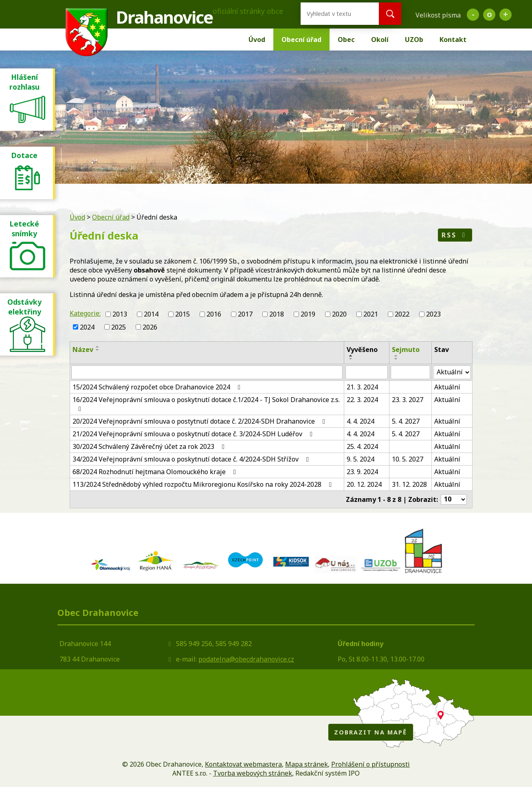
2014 (151, 314)
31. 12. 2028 (409, 484)
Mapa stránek (307, 764)
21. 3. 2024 (362, 387)
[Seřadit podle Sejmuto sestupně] (396, 359)
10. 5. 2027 (408, 459)
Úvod (257, 40)
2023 (433, 314)
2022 (402, 314)
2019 (308, 314)
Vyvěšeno (362, 350)
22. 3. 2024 (362, 400)
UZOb (414, 40)
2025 (119, 327)
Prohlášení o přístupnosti (370, 764)
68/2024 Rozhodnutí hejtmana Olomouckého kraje (156, 472)
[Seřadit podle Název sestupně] (98, 350)
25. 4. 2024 (362, 446)
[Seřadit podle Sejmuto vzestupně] (396, 356)
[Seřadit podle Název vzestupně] (98, 347)
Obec (346, 40)
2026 (150, 327)
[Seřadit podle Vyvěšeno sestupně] (351, 359)
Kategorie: (85, 313)
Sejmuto (406, 350)
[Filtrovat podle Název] (207, 372)
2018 (277, 314)
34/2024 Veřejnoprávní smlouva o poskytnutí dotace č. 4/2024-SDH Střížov (192, 459)
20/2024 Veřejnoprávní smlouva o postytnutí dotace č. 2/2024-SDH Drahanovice (200, 421)
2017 (245, 314)
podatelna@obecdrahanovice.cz (246, 659)
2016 (214, 314)
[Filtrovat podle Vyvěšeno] (367, 372)
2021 (371, 314)
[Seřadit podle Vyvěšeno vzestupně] (351, 356)
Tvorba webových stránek (253, 773)
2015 (182, 314)
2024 (87, 327)
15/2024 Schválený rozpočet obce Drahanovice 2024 (158, 387)
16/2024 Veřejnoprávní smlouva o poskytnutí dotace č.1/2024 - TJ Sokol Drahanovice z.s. (206, 404)
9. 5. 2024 (361, 459)
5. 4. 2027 (406, 421)
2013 (120, 314)
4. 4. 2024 (361, 421)
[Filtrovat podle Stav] (452, 372)
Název (83, 350)
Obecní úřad (301, 40)
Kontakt (453, 40)
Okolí (380, 40)
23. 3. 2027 (408, 400)
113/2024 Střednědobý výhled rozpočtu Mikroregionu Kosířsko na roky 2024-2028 (203, 484)
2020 (339, 314)
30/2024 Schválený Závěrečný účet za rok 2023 (150, 446)
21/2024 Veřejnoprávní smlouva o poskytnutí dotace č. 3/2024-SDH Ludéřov (194, 434)
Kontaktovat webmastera (243, 764)
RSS (455, 235)
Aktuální (447, 387)
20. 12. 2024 (364, 484)
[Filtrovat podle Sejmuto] (410, 372)
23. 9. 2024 (362, 472)
